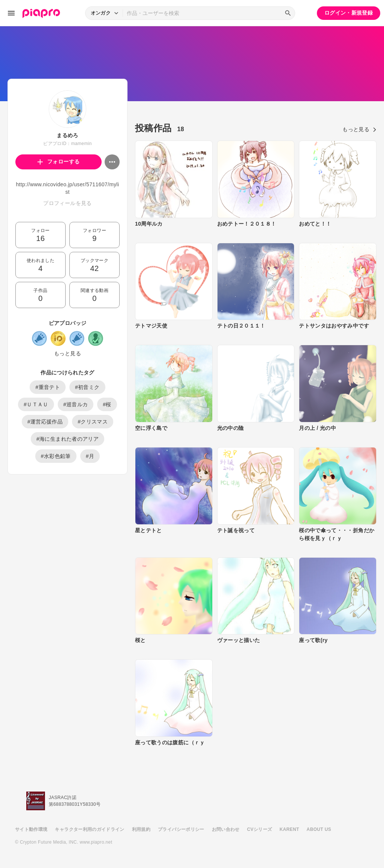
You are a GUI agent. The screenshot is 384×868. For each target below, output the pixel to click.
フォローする (59, 162)
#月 (90, 456)
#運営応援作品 (45, 422)
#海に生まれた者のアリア (67, 439)
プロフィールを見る (67, 203)
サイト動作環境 (31, 829)
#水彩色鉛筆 (56, 456)
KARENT (289, 829)
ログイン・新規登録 (349, 13)
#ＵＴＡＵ (36, 404)
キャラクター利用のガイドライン (89, 829)
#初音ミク (87, 387)
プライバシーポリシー (181, 829)
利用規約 (141, 829)
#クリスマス (93, 422)
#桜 (107, 404)
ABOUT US (319, 829)
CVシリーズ (260, 829)
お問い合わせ (226, 829)
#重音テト (48, 387)
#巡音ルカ (76, 404)
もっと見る (67, 353)
